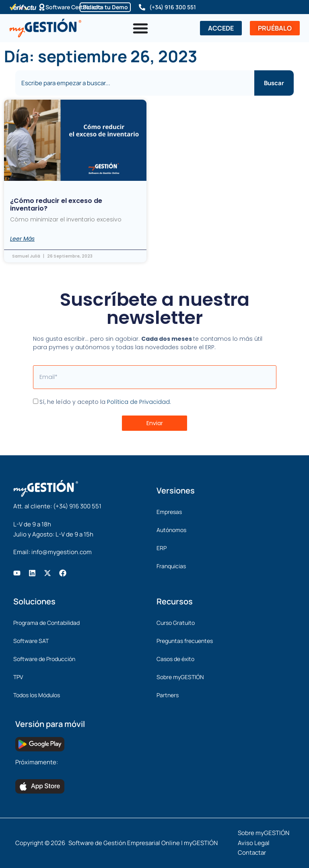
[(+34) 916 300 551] (142, 7)
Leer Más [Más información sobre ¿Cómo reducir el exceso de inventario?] (22, 239)
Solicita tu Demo (105, 7)
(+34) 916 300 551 (173, 7)
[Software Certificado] (42, 7)
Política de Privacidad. (139, 402)
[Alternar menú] (140, 28)
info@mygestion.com (62, 552)
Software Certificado (74, 7)
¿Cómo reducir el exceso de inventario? (56, 205)
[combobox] (135, 83)
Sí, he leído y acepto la (105, 402)
